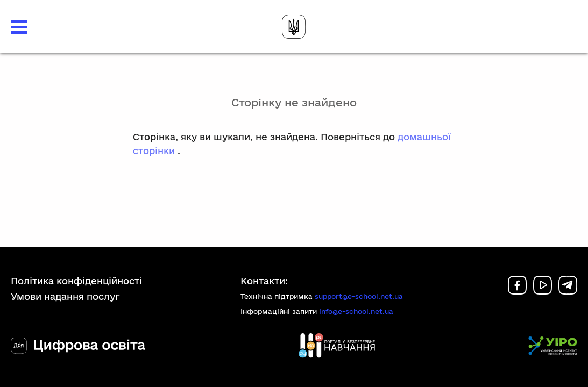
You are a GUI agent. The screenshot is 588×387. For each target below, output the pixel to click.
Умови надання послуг (65, 296)
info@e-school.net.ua (356, 311)
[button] (19, 27)
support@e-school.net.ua (359, 296)
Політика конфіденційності (76, 281)
